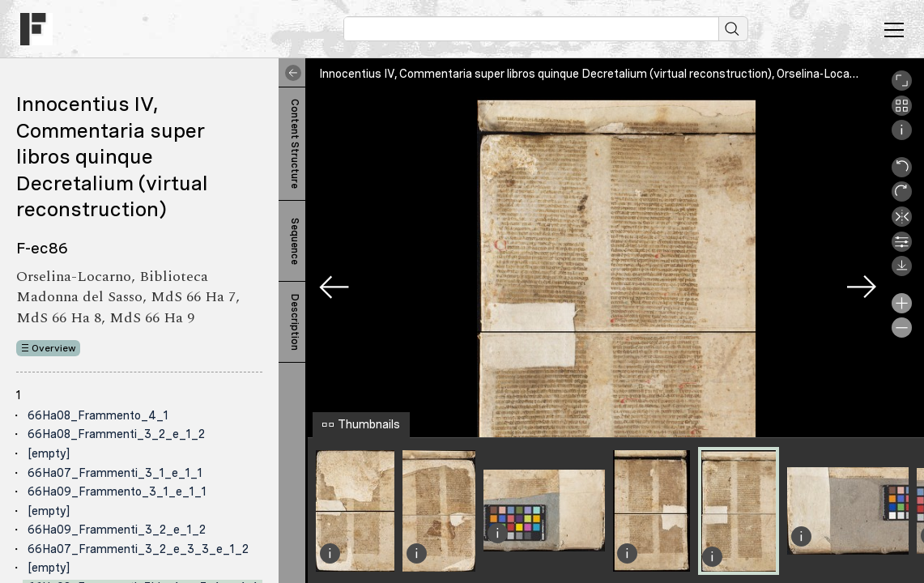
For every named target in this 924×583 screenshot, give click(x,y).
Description (295, 322)
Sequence (295, 241)
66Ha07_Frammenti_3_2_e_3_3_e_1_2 (138, 549)
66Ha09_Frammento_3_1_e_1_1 (117, 492)
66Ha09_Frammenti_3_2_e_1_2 (117, 530)
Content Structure (295, 144)
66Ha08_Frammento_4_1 (98, 415)
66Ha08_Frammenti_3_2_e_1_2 (116, 434)
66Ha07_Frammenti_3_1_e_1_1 (115, 473)
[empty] (49, 453)
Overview (54, 348)
